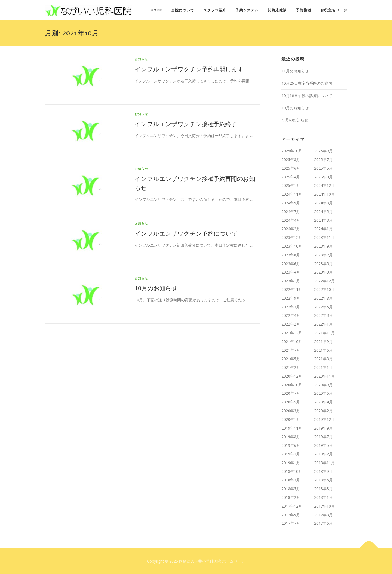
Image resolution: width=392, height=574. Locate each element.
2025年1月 (291, 185)
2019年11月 (292, 428)
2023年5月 (323, 264)
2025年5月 (323, 168)
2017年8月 (323, 515)
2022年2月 (291, 324)
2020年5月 (291, 402)
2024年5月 (323, 212)
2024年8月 (323, 203)
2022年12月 (324, 281)
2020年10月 (292, 385)
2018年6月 (323, 480)
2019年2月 (323, 454)
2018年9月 (323, 471)
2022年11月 (292, 289)
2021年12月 (292, 333)
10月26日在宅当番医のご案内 (307, 83)
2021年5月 (291, 359)
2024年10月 (324, 194)
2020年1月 (291, 419)
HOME (156, 10)
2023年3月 (323, 272)
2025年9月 (323, 151)
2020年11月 (324, 376)
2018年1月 (323, 497)
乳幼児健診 (277, 10)
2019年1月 (291, 463)
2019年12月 (324, 419)
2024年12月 (324, 185)
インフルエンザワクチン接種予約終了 (186, 124)
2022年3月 (323, 315)
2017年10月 (324, 506)
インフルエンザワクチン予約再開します (189, 69)
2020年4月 (323, 402)
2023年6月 (291, 264)
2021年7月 (291, 350)
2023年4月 (291, 272)
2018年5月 (291, 489)
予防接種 (304, 10)
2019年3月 (291, 454)
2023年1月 (291, 281)
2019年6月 (291, 445)
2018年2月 (291, 497)
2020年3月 (291, 411)
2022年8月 (323, 298)
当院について (183, 10)
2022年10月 (324, 289)
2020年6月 (323, 393)
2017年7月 (291, 523)
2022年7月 (291, 307)
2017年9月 (291, 515)
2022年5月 (323, 307)
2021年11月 (324, 333)
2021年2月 (291, 367)
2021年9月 (323, 341)
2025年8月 (291, 160)
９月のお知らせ (295, 120)
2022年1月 (323, 324)
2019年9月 (323, 428)
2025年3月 (323, 177)
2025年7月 (323, 160)
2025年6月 (291, 168)
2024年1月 (323, 229)
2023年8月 (291, 255)
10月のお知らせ (156, 288)
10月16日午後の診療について (307, 95)
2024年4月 (291, 220)
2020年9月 (323, 385)
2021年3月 (323, 359)
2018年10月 (292, 471)
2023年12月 (292, 237)
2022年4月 (291, 315)
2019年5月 (323, 445)
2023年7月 (323, 255)
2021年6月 (323, 350)
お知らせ (141, 59)
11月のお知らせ (295, 71)
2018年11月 (324, 463)
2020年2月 (323, 411)
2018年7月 (291, 480)
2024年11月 (292, 194)
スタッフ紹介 (215, 10)
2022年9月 (291, 298)
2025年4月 (291, 177)
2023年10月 (292, 246)
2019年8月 (291, 437)
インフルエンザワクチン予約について (186, 233)
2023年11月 (324, 237)
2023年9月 (323, 246)
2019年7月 (323, 437)
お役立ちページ (334, 10)
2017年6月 (323, 523)
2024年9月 (291, 203)
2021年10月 (292, 341)
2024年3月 (323, 220)
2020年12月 (292, 376)
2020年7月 (291, 393)
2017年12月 (292, 506)
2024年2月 (291, 229)
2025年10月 (292, 151)
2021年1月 (323, 367)
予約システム (247, 10)
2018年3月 (323, 489)
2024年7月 (291, 212)
